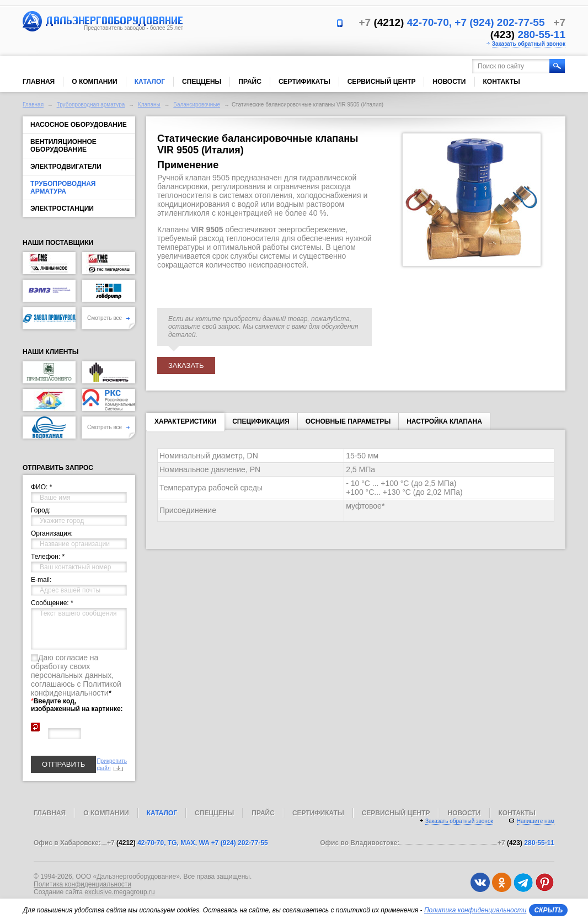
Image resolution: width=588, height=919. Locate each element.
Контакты (502, 82)
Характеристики (185, 424)
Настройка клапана (444, 421)
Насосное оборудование (79, 125)
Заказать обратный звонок (529, 44)
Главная (39, 82)
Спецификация (261, 421)
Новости (449, 82)
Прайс (250, 82)
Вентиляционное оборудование (63, 146)
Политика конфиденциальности (82, 884)
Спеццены (202, 82)
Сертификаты (304, 82)
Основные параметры (348, 421)
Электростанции (62, 209)
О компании (95, 82)
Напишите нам (536, 821)
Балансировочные (197, 105)
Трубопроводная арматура (91, 105)
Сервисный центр (382, 82)
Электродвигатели (66, 167)
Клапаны (149, 105)
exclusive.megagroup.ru (119, 892)
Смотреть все (108, 318)
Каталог (150, 82)
